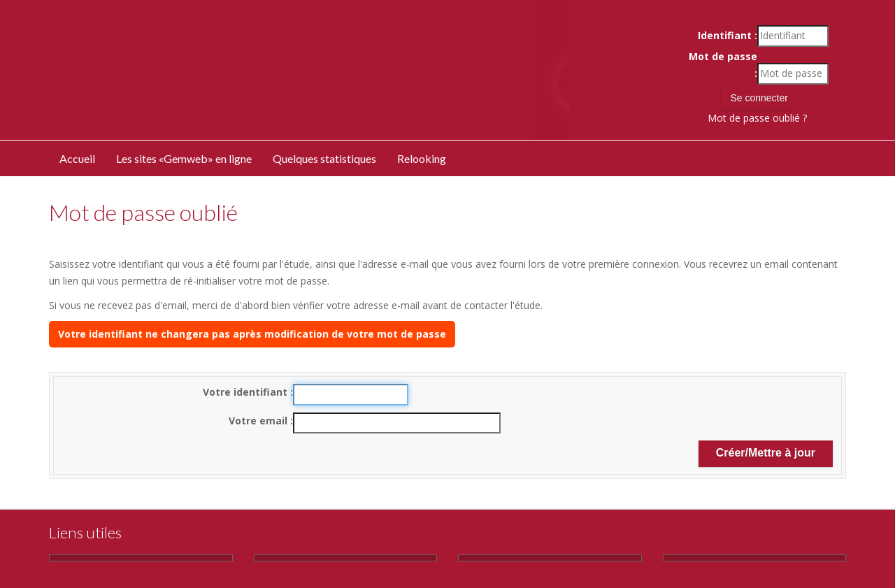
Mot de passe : (723, 65)
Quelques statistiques (324, 158)
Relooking (422, 158)
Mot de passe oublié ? (757, 118)
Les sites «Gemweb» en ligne (184, 158)
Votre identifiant (246, 392)
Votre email (259, 421)
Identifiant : (728, 35)
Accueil (77, 158)
